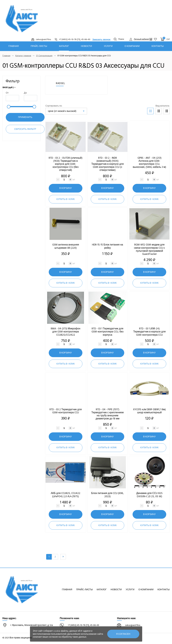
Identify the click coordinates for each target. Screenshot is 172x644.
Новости (86, 46)
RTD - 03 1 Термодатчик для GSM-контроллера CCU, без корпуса (107, 332)
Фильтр (13, 81)
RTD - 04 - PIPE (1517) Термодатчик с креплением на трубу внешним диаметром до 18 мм (107, 414)
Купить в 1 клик (66, 199)
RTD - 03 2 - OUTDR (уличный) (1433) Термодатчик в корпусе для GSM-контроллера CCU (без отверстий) (66, 164)
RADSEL (61, 83)
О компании (132, 46)
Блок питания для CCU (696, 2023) (107, 495)
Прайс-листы (39, 46)
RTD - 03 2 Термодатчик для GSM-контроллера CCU (66, 411)
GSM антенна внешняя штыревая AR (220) (66, 246)
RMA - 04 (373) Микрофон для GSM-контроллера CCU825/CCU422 (66, 332)
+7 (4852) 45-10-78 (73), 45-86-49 (83, 625)
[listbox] (66, 111)
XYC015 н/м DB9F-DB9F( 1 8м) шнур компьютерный (149, 411)
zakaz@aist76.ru (133, 625)
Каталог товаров (23, 56)
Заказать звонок (101, 40)
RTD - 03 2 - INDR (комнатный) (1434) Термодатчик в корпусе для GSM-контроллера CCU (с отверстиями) (108, 164)
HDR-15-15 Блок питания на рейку (108, 246)
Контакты (158, 46)
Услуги (108, 46)
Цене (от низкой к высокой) (62, 111)
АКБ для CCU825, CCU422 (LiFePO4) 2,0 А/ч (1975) (66, 495)
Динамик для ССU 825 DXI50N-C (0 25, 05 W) (149, 495)
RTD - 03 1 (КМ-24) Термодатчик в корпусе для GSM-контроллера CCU (149, 332)
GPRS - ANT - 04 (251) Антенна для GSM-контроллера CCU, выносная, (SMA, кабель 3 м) (149, 163)
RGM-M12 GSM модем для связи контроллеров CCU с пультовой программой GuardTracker (149, 249)
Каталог (64, 46)
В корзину (66, 188)
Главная (13, 46)
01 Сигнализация (44, 56)
